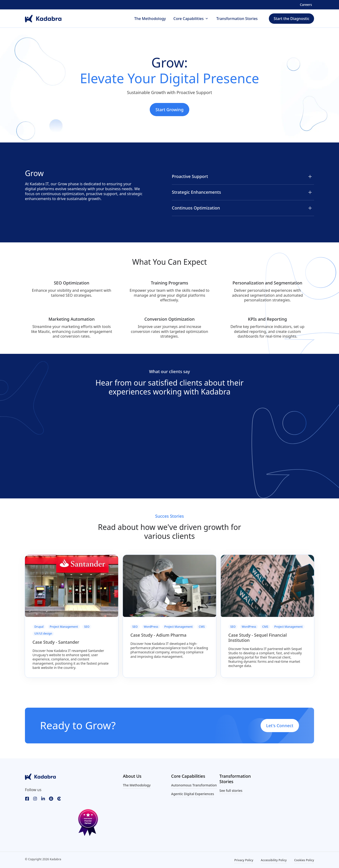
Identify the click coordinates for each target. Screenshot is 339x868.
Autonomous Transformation (194, 785)
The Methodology (150, 19)
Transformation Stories (237, 19)
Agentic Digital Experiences (193, 794)
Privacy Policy (244, 860)
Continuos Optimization (196, 208)
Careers (306, 5)
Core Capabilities (189, 19)
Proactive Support (190, 176)
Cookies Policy (304, 860)
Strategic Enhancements (196, 192)
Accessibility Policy (274, 860)
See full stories (231, 791)
